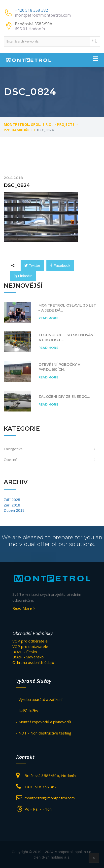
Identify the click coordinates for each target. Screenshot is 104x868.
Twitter (32, 265)
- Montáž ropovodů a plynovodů (44, 722)
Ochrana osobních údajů (33, 662)
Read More (48, 318)
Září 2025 (12, 500)
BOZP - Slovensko (28, 657)
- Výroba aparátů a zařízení (39, 699)
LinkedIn (23, 276)
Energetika (13, 449)
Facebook (60, 265)
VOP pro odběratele (30, 641)
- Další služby (27, 711)
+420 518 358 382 (31, 10)
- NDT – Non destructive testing (44, 733)
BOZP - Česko (25, 652)
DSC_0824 (17, 185)
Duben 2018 (14, 510)
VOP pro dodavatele (30, 646)
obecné (11, 459)
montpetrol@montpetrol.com (43, 15)
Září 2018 (12, 505)
